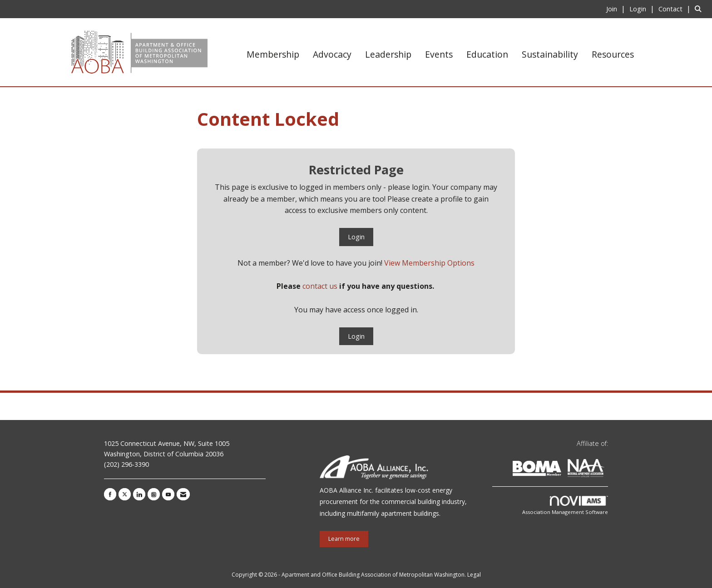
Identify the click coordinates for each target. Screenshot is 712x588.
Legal (474, 575)
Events (439, 54)
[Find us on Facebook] (110, 494)
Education (487, 54)
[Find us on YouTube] (168, 494)
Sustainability (550, 54)
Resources (613, 54)
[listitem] (617, 9)
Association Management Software (565, 506)
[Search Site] (700, 9)
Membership (273, 54)
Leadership (388, 54)
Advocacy (332, 54)
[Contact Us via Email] (183, 494)
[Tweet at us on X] (125, 494)
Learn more (344, 539)
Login (356, 237)
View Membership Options (429, 263)
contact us (320, 286)
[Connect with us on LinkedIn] (139, 494)
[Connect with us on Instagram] (154, 494)
